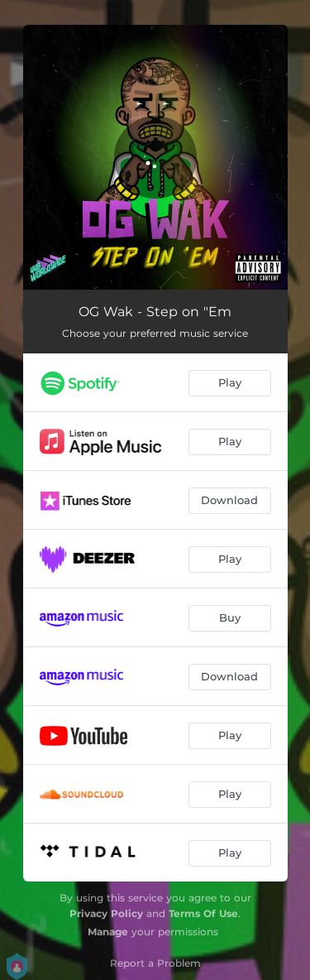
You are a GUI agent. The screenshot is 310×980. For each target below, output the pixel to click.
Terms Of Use (203, 913)
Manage (108, 932)
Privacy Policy (106, 913)
